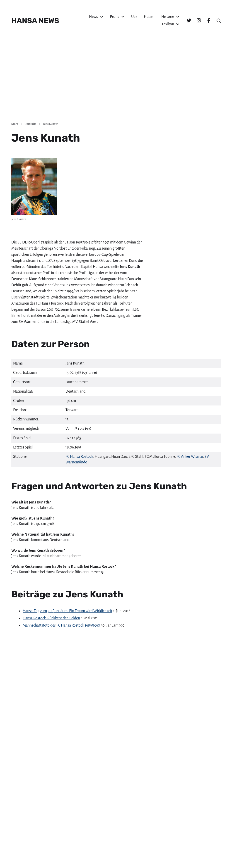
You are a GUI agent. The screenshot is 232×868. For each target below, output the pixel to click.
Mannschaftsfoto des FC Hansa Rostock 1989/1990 (61, 625)
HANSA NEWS (35, 21)
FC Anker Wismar (190, 457)
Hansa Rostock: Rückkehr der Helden (51, 618)
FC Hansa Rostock (79, 457)
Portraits (30, 124)
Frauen (149, 17)
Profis (115, 17)
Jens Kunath (51, 124)
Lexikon (168, 24)
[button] (219, 21)
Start (15, 124)
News (93, 17)
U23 (134, 17)
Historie (168, 17)
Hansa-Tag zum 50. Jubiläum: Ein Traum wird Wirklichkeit (68, 611)
